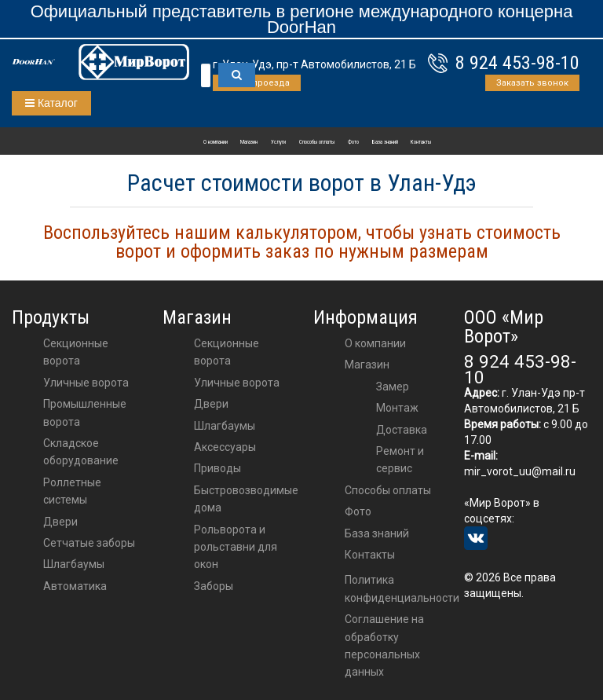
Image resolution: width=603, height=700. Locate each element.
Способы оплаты (317, 142)
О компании (216, 142)
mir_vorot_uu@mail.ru (520, 471)
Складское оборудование (81, 452)
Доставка (402, 430)
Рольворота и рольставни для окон (236, 547)
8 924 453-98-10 (517, 63)
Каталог (51, 103)
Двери (60, 522)
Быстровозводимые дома (246, 499)
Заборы (214, 586)
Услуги (278, 142)
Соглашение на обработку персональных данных (384, 645)
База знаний (385, 142)
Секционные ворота (76, 352)
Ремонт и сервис (400, 460)
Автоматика (75, 586)
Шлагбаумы (74, 564)
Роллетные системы (72, 491)
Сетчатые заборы (89, 543)
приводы (217, 468)
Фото (353, 142)
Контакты (421, 142)
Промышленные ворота (85, 412)
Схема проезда (257, 83)
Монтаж (397, 408)
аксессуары (225, 447)
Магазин (249, 142)
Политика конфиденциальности (402, 588)
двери (211, 404)
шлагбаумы (225, 426)
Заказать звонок (532, 83)
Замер (393, 387)
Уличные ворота (86, 383)
